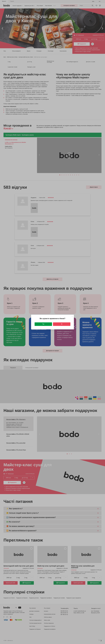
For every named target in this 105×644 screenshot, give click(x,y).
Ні (62, 324)
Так (43, 324)
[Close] (72, 316)
